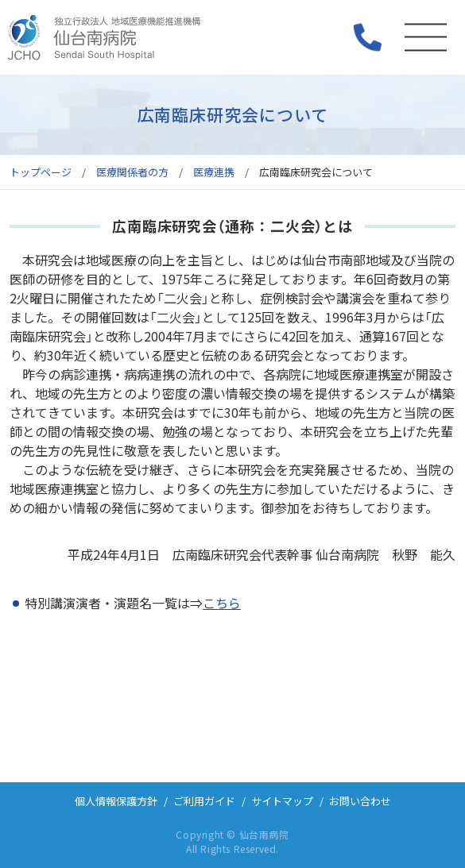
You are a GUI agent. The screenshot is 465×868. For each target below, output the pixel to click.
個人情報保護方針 (116, 801)
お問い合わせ (360, 801)
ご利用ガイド (204, 801)
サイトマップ (282, 801)
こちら (222, 603)
